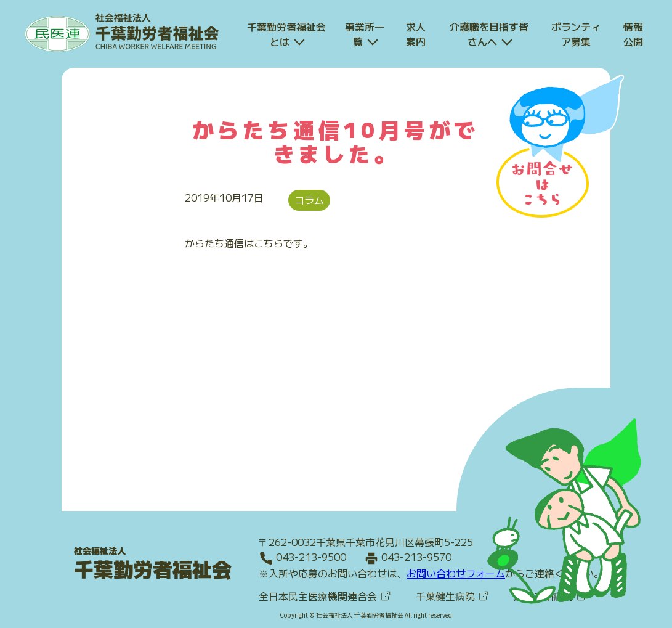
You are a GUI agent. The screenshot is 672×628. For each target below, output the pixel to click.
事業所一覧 (365, 34)
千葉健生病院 (452, 595)
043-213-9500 (311, 557)
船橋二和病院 (550, 595)
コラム (309, 200)
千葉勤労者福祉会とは (286, 34)
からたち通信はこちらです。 (249, 243)
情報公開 (633, 34)
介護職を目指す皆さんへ (489, 34)
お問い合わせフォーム (456, 573)
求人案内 (416, 34)
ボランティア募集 (576, 34)
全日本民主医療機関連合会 (325, 595)
